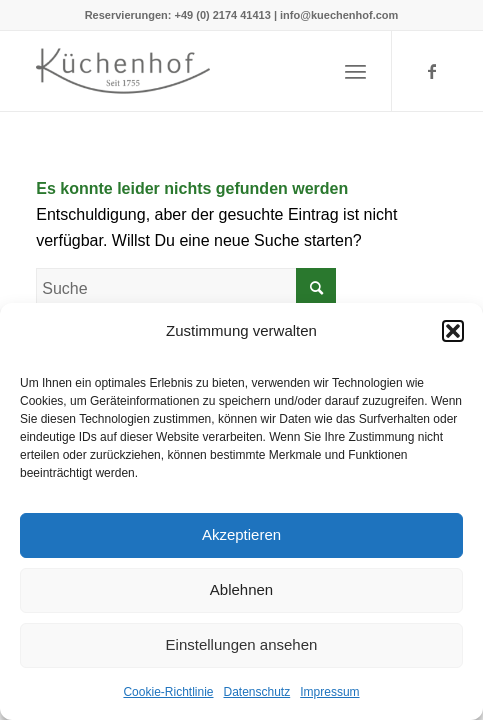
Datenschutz (257, 692)
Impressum (329, 692)
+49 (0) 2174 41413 (223, 15)
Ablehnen (241, 589)
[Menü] (355, 71)
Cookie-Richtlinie (168, 692)
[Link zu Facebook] (432, 71)
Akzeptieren (241, 534)
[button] (453, 331)
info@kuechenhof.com (339, 15)
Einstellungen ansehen (242, 644)
